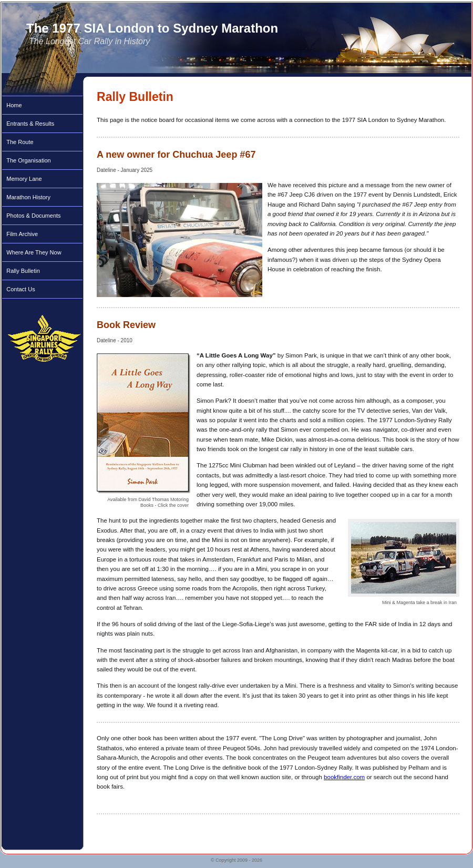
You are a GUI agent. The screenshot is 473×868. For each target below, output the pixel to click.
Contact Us (20, 289)
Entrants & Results (30, 124)
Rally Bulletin (23, 271)
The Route (20, 142)
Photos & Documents (33, 216)
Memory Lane (24, 179)
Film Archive (22, 234)
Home (14, 105)
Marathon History (28, 197)
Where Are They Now (34, 252)
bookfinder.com (344, 777)
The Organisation (28, 160)
